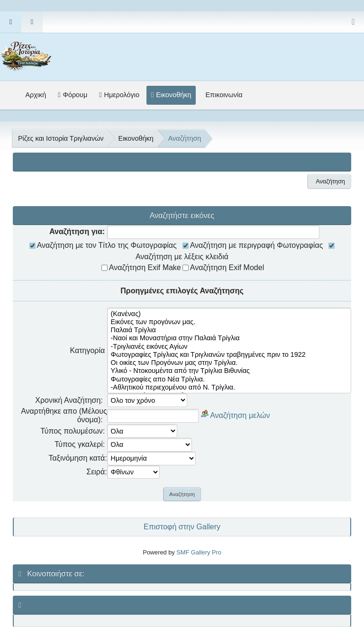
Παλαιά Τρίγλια (229, 330)
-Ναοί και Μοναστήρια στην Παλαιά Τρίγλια (229, 338)
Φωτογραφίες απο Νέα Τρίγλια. (229, 379)
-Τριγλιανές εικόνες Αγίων (229, 347)
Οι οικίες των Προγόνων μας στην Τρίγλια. (229, 363)
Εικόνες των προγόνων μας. (229, 322)
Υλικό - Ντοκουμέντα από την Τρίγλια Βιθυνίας (229, 371)
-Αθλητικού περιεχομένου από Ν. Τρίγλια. (229, 387)
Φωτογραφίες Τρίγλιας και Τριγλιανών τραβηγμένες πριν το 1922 (229, 355)
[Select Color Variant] (353, 22)
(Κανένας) (229, 314)
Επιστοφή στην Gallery (182, 527)
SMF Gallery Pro (199, 552)
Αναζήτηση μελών (240, 415)
